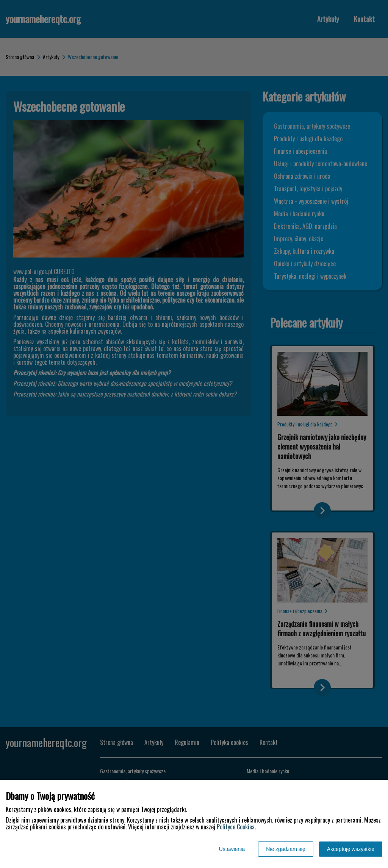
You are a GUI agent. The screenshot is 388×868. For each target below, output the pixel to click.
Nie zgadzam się (286, 849)
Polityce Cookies (236, 827)
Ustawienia (232, 849)
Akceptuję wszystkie (351, 849)
